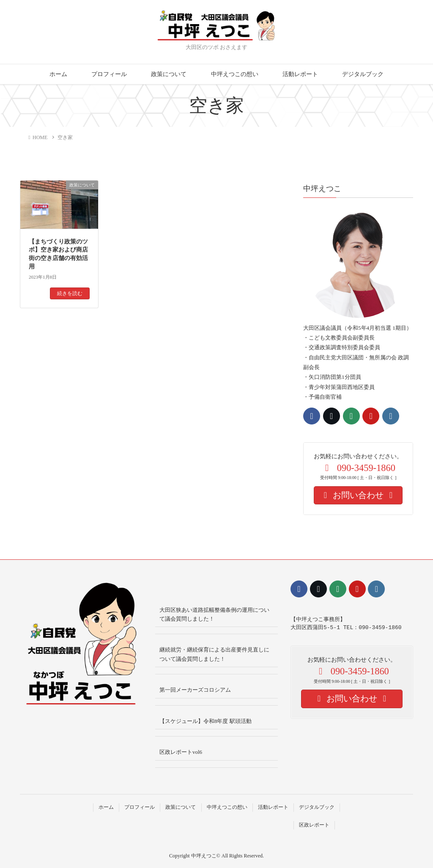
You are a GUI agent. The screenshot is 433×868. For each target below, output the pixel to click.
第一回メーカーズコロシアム (195, 690)
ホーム (58, 74)
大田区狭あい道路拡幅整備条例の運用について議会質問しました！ (214, 614)
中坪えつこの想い (235, 74)
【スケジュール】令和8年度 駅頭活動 (206, 721)
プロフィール (109, 74)
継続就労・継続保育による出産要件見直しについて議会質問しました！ (214, 654)
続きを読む (70, 293)
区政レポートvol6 (181, 752)
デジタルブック (363, 74)
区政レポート (314, 825)
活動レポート (300, 74)
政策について (169, 74)
